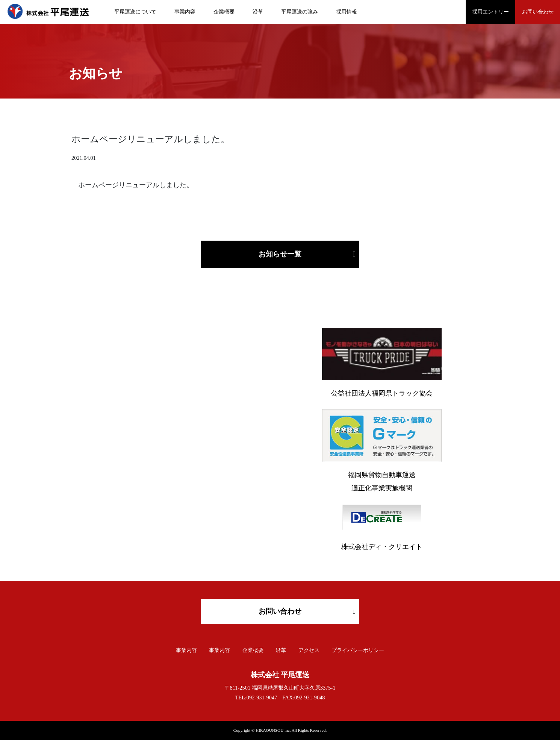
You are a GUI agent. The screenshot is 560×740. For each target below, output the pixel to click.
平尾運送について (135, 12)
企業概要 (224, 12)
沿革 (258, 12)
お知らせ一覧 (280, 254)
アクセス (309, 651)
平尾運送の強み (300, 12)
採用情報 (347, 12)
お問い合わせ (538, 12)
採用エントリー (490, 12)
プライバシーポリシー (358, 651)
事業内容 (185, 12)
